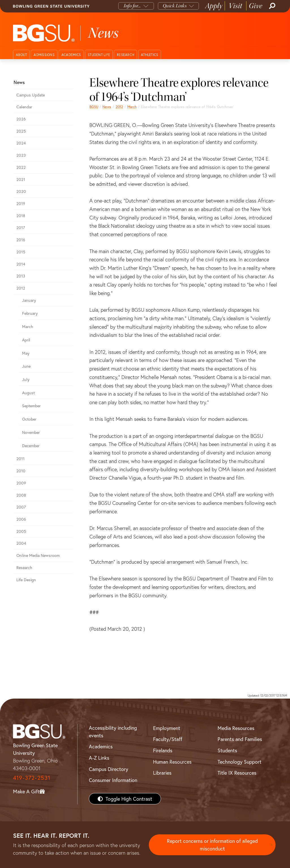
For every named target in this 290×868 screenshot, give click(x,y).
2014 (21, 264)
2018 (21, 216)
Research (125, 55)
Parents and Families (240, 739)
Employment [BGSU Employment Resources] (167, 728)
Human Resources (172, 762)
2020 (21, 191)
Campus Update (31, 95)
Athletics (150, 55)
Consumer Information (113, 780)
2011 (21, 459)
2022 (21, 167)
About (21, 55)
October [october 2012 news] (29, 419)
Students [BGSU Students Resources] (227, 750)
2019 (21, 203)
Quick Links (175, 6)
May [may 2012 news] (26, 353)
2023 (21, 155)
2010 (21, 471)
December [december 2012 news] (31, 446)
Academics (71, 55)
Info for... (132, 6)
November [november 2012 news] (31, 432)
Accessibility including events (113, 732)
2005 (21, 531)
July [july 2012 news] (26, 379)
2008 (21, 495)
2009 (21, 483)
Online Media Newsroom (38, 555)
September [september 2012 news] (31, 406)
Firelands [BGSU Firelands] (163, 750)
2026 (21, 119)
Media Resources (236, 728)
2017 (21, 228)
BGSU (94, 107)
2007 (21, 507)
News (107, 107)
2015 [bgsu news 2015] (21, 252)
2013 (21, 276)
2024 (21, 143)
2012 (119, 107)
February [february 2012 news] (30, 313)
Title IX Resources (237, 773)
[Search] (272, 6)
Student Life (99, 55)
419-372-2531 (32, 778)
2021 (21, 179)
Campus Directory (109, 769)
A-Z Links (99, 758)
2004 (21, 543)
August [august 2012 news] (28, 393)
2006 (21, 519)
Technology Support (239, 762)
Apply (214, 6)
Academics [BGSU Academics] (101, 746)
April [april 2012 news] (26, 340)
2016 (21, 240)
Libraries (162, 773)
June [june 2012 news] (26, 366)
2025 (21, 131)
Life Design (26, 580)
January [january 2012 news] (29, 300)
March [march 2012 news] (132, 107)
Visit (236, 6)
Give (256, 6)
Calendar (24, 107)
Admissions (44, 55)
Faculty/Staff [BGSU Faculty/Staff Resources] (168, 739)
